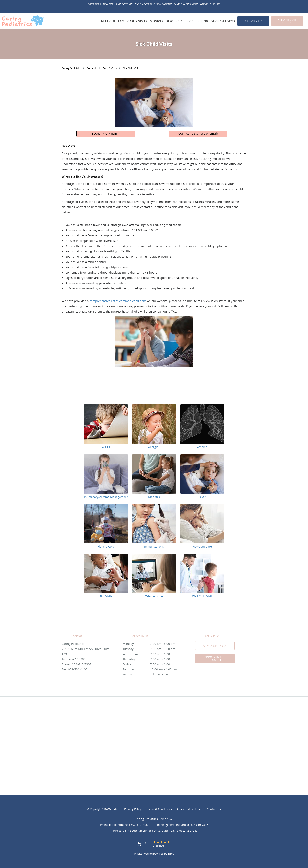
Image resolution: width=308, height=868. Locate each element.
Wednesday (153, 654)
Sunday (153, 674)
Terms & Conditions (159, 809)
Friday (153, 664)
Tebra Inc (114, 809)
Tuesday (153, 649)
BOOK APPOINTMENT (106, 134)
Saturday (153, 669)
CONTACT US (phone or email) (198, 134)
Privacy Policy (133, 809)
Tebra (171, 854)
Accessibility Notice (189, 809)
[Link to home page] (22, 21)
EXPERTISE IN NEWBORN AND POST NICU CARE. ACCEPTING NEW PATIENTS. (131, 4)
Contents (92, 68)
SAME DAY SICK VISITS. (187, 4)
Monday (153, 644)
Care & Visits (110, 68)
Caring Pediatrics (72, 68)
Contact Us (214, 809)
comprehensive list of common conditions (118, 301)
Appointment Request (215, 658)
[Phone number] (215, 646)
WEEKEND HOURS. (210, 4)
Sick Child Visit (131, 68)
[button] (287, 21)
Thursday (153, 659)
